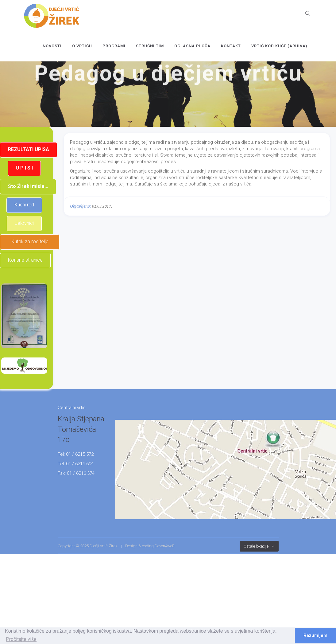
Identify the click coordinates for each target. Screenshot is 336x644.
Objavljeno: (81, 206)
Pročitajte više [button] (21, 639)
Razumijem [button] (315, 636)
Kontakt (231, 46)
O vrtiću (82, 46)
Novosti (52, 46)
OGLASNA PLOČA (192, 46)
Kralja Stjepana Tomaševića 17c (81, 429)
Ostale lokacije (256, 546)
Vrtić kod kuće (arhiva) (279, 46)
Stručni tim (150, 46)
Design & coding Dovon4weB (150, 546)
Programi (114, 46)
